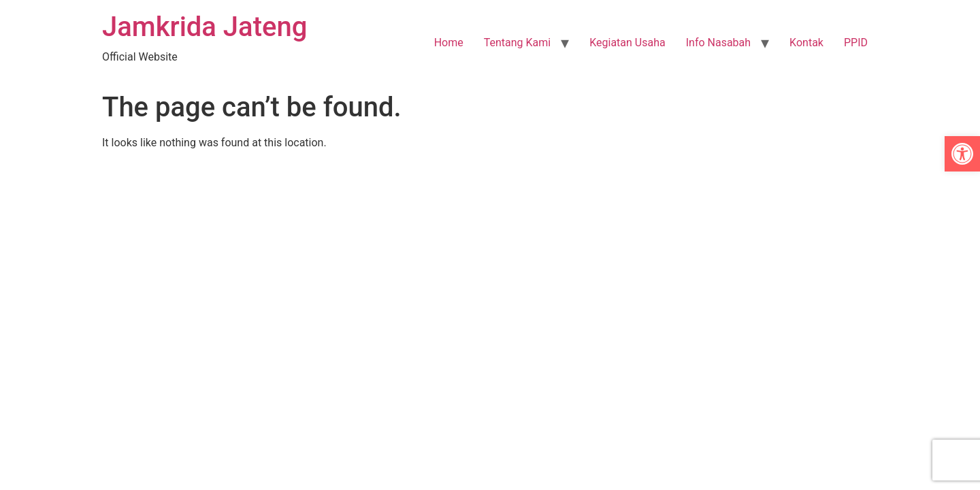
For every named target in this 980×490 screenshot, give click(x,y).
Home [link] (449, 43)
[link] (962, 154)
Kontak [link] (806, 43)
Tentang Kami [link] (517, 43)
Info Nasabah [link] (718, 43)
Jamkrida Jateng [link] (205, 27)
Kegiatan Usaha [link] (627, 43)
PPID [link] (856, 43)
